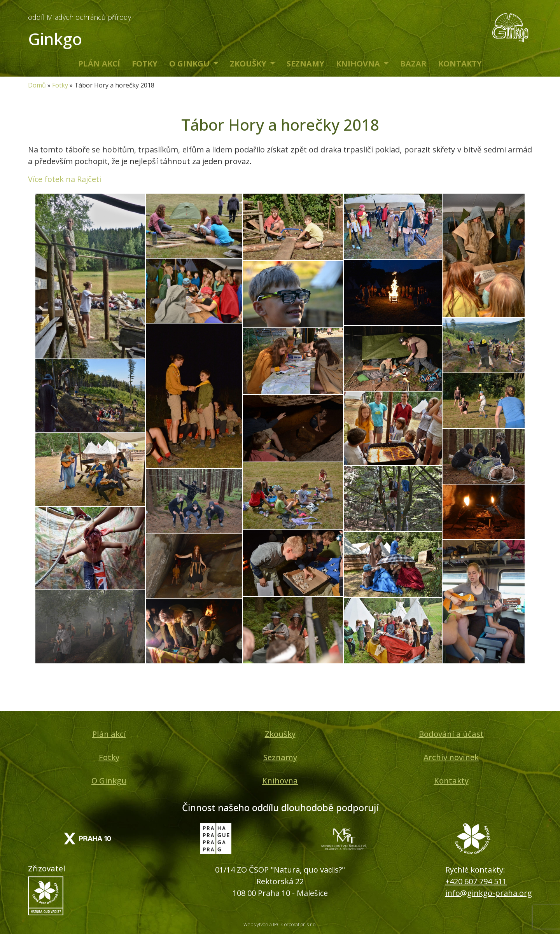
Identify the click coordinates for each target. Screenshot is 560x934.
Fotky (145, 64)
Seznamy (305, 64)
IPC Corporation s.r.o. (295, 924)
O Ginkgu (190, 64)
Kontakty (460, 64)
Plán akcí (99, 64)
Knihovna (359, 64)
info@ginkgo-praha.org (489, 893)
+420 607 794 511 (476, 881)
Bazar (413, 64)
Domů (37, 85)
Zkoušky (249, 64)
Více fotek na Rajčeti (65, 179)
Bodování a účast (451, 734)
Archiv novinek (451, 757)
